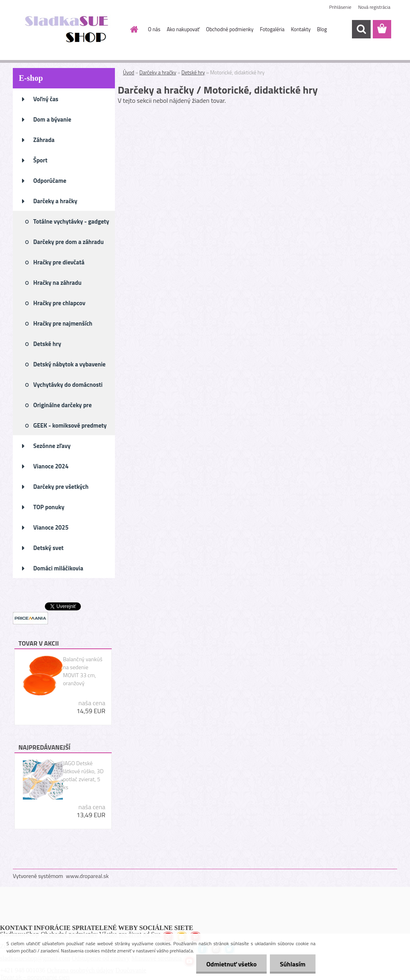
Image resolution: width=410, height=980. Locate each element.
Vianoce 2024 (51, 466)
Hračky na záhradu (57, 283)
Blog (322, 29)
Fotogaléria (272, 29)
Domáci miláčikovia (58, 568)
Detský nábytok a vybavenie (69, 364)
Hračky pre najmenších (63, 323)
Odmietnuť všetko (231, 964)
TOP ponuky (49, 507)
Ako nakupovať (183, 29)
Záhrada (44, 140)
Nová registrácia (374, 7)
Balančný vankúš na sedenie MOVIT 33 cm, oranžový (83, 671)
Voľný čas (46, 99)
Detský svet (48, 548)
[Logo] (68, 30)
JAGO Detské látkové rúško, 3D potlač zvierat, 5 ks (83, 775)
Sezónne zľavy (52, 446)
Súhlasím (293, 964)
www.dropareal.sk (87, 876)
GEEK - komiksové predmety (70, 425)
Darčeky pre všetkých (61, 487)
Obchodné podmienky (230, 29)
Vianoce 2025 (51, 527)
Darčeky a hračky (55, 201)
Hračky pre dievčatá (59, 262)
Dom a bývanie (52, 119)
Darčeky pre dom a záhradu (68, 242)
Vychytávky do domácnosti (68, 385)
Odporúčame (50, 181)
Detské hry (47, 344)
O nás (154, 29)
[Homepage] (133, 29)
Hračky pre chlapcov (59, 303)
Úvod (129, 72)
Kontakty (301, 29)
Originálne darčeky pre (62, 405)
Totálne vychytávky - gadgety (71, 221)
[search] (361, 29)
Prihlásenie (340, 7)
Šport (40, 160)
